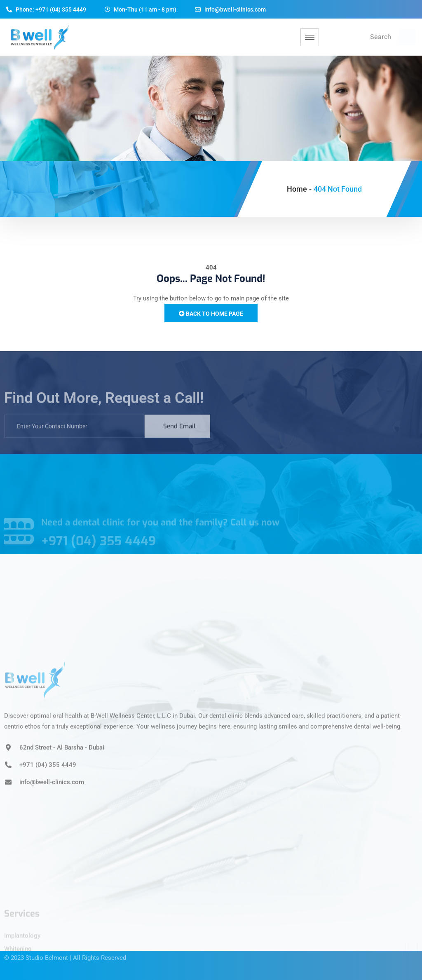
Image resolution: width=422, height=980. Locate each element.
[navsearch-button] (408, 37)
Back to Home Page (211, 314)
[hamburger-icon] (310, 37)
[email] (74, 433)
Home (297, 189)
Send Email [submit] (179, 433)
